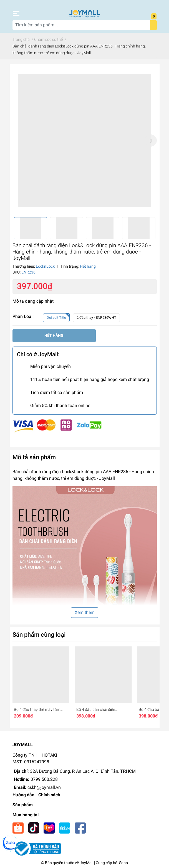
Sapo (123, 863)
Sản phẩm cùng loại (39, 634)
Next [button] (151, 141)
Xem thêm (85, 612)
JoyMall (86, 863)
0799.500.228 (44, 779)
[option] (85, 141)
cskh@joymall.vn (44, 787)
